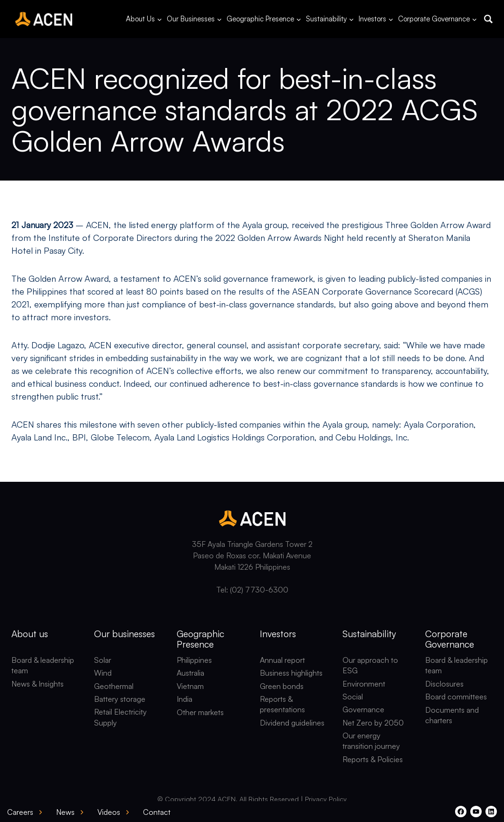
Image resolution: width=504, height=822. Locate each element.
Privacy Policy (326, 799)
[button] (488, 19)
